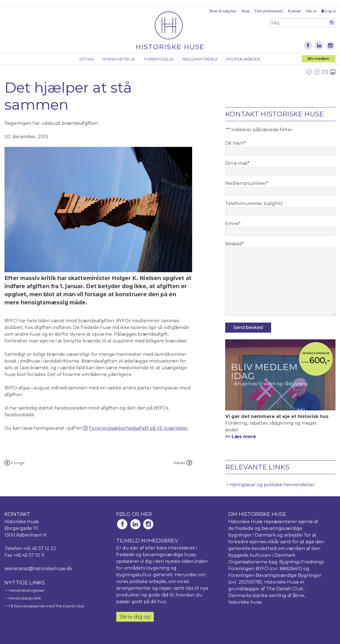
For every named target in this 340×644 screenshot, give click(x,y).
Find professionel (269, 11)
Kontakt (294, 11)
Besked (235, 244)
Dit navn (236, 143)
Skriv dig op (135, 617)
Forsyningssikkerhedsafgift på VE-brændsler (138, 428)
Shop (246, 11)
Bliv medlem (318, 59)
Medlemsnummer (247, 183)
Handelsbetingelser (27, 590)
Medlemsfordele (200, 59)
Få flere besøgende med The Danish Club (46, 606)
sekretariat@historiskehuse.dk (38, 569)
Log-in (329, 11)
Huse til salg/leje (223, 11)
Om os (311, 11)
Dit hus (87, 59)
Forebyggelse (159, 59)
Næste (183, 463)
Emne (233, 224)
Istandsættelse (119, 59)
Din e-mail (237, 163)
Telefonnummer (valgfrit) (254, 204)
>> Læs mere (241, 437)
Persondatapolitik (25, 598)
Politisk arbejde (243, 59)
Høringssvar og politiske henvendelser (272, 485)
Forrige (15, 463)
